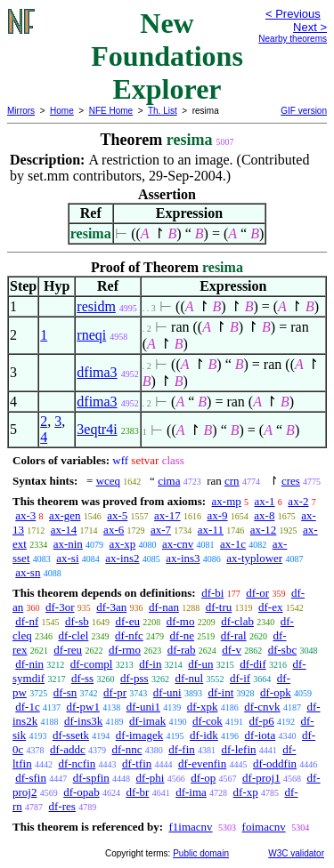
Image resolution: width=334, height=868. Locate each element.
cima (169, 481)
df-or (257, 593)
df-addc (68, 749)
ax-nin (68, 544)
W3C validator (296, 853)
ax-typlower (254, 558)
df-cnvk (262, 707)
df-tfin (137, 764)
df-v (232, 650)
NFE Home (111, 111)
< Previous (293, 14)
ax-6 (114, 530)
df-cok (208, 721)
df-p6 (262, 721)
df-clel (73, 635)
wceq (108, 481)
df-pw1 (83, 707)
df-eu (127, 621)
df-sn (65, 692)
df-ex (270, 607)
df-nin (29, 664)
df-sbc (283, 650)
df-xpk (203, 707)
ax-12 (264, 530)
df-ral (234, 635)
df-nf (27, 621)
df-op (203, 778)
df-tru (219, 607)
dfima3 (97, 372)
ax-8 (264, 515)
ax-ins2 (122, 558)
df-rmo (125, 650)
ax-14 (64, 530)
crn (232, 481)
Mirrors (21, 111)
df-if (240, 678)
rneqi (91, 335)
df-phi (151, 778)
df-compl (92, 664)
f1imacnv (190, 827)
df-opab (81, 792)
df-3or (60, 607)
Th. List (163, 111)
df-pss (134, 678)
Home (62, 111)
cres (291, 481)
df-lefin (239, 749)
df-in (150, 664)
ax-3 (25, 515)
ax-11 (211, 530)
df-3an (111, 607)
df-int (220, 692)
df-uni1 (143, 707)
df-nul (189, 678)
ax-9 (217, 515)
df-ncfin (77, 764)
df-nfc (129, 635)
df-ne (182, 635)
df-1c (27, 707)
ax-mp (227, 501)
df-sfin (31, 778)
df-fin (182, 749)
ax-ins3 (183, 558)
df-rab (182, 650)
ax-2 (298, 501)
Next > (310, 27)
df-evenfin (202, 764)
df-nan (164, 607)
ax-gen (65, 515)
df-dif (253, 664)
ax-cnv (178, 544)
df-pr (115, 692)
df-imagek (139, 735)
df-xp (246, 792)
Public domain (201, 853)
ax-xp (123, 544)
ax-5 (117, 515)
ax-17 (167, 515)
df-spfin (91, 778)
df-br (137, 792)
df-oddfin (275, 764)
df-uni (167, 692)
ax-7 (161, 530)
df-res (62, 806)
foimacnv (264, 827)
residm (96, 306)
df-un (200, 664)
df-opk (276, 692)
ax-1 (265, 501)
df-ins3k (83, 721)
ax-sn (28, 572)
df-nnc (126, 749)
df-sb (77, 621)
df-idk (204, 735)
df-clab (237, 621)
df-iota (261, 735)
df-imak (147, 721)
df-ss (82, 678)
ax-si (67, 558)
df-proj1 (261, 778)
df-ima (191, 792)
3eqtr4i (97, 429)
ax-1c (233, 544)
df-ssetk (71, 735)
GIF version (304, 111)
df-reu (68, 650)
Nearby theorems (293, 39)
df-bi (212, 593)
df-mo (181, 621)
